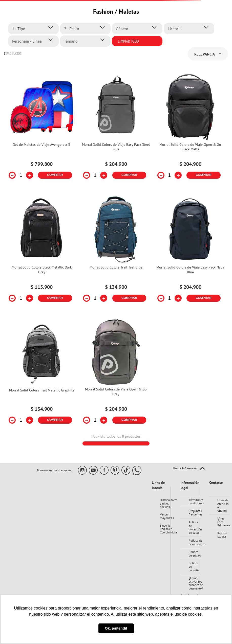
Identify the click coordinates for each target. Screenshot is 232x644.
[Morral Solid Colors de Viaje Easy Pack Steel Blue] (116, 129)
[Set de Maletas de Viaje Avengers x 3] (42, 129)
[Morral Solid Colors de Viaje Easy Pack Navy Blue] (190, 252)
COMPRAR (55, 175)
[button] (35, 29)
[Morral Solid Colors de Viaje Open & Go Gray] (116, 374)
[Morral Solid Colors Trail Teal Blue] (116, 252)
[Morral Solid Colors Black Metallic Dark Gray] (42, 252)
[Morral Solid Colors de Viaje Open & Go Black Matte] (190, 129)
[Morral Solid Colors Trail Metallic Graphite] (42, 374)
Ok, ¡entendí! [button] (116, 628)
